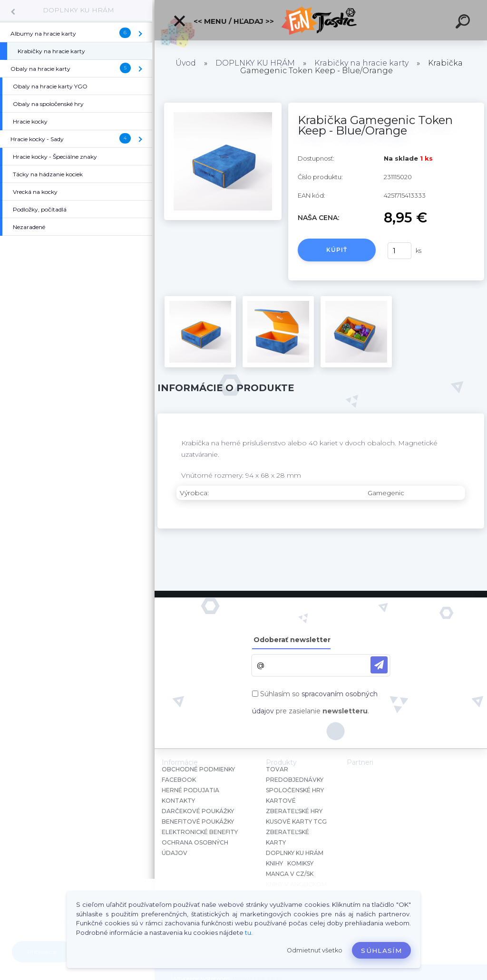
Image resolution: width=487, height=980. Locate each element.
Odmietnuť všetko (315, 950)
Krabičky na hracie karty (361, 63)
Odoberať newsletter (292, 640)
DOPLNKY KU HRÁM (78, 10)
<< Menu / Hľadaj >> (223, 21)
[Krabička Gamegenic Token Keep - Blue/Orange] (223, 106)
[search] (464, 23)
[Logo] (321, 20)
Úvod (186, 63)
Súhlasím (381, 951)
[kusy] (399, 251)
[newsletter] (379, 665)
